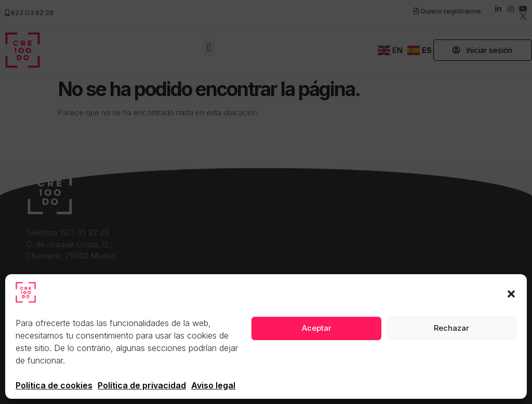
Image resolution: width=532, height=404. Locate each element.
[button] (511, 294)
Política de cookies (54, 385)
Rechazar (451, 328)
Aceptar (317, 328)
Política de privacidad (142, 385)
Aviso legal (213, 385)
